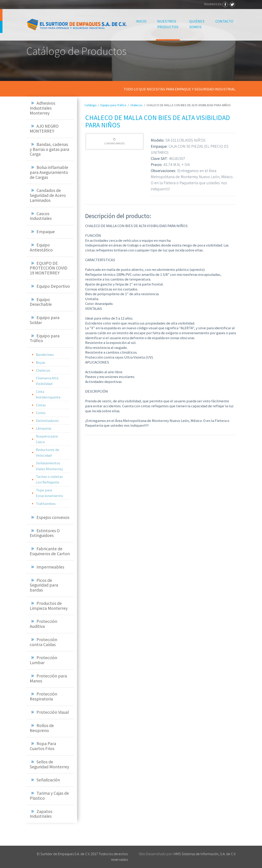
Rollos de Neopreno (42, 728)
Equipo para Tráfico (45, 338)
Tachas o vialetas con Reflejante (49, 479)
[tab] (50, 108)
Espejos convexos (53, 517)
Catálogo (91, 105)
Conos (41, 413)
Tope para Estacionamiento (49, 493)
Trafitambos (46, 504)
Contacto (224, 21)
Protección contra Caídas (43, 642)
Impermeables (50, 567)
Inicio (142, 21)
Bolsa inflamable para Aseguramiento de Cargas (49, 172)
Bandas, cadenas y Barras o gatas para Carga (49, 149)
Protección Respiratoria (43, 696)
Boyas (41, 362)
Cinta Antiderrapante (48, 394)
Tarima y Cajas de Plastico (49, 796)
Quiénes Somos (197, 24)
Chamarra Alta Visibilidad (47, 381)
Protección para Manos (48, 678)
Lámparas (44, 428)
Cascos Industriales (41, 216)
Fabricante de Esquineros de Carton (50, 551)
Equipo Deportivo (53, 286)
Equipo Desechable (41, 302)
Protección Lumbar (43, 660)
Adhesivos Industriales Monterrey (42, 108)
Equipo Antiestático (41, 247)
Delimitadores (47, 421)
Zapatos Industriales (41, 814)
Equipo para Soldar (45, 320)
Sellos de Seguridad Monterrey (49, 764)
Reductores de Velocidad (48, 452)
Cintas (41, 405)
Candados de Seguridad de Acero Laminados (48, 195)
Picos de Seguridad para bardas (44, 585)
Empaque (46, 232)
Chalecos (43, 370)
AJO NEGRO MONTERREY (44, 129)
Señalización (48, 780)
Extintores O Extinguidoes (45, 533)
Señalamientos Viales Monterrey (49, 466)
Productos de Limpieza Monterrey (49, 606)
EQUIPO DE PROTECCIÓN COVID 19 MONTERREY (49, 268)
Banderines (45, 355)
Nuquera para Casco (47, 439)
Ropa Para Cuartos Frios (43, 746)
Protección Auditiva (43, 624)
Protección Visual (53, 712)
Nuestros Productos (168, 24)
